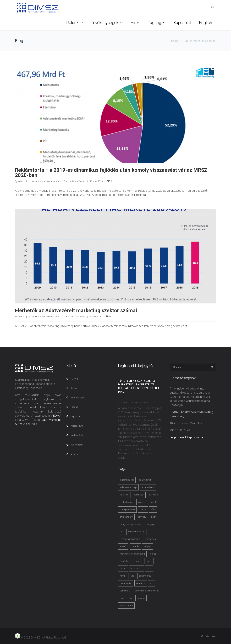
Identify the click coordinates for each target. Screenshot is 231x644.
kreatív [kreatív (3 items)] (123, 546)
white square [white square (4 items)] (126, 605)
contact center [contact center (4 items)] (127, 502)
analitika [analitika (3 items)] (124, 495)
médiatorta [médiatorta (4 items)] (137, 569)
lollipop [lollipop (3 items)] (147, 546)
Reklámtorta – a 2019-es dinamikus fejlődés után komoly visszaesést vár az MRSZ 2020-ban (111, 173)
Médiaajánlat (77, 435)
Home (175, 41)
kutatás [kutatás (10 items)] (135, 546)
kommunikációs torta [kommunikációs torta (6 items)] (130, 539)
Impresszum (77, 426)
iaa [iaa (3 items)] (122, 532)
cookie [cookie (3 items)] (141, 502)
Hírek (135, 23)
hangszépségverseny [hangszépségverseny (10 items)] (130, 524)
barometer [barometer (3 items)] (139, 495)
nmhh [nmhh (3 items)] (123, 576)
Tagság (154, 23)
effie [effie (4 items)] (153, 509)
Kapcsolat (182, 23)
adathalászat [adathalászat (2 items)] (127, 480)
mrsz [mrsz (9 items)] (149, 561)
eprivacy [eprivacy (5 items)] (142, 517)
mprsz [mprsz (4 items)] (138, 561)
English (206, 23)
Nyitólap (75, 379)
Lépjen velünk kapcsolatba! (186, 437)
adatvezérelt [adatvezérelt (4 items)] (145, 480)
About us (75, 454)
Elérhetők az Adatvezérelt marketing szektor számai (76, 310)
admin (21, 181)
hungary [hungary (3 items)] (150, 524)
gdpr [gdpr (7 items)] (153, 517)
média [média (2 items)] (123, 569)
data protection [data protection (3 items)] (127, 509)
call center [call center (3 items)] (154, 495)
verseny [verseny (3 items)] (141, 598)
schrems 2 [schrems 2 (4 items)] (125, 591)
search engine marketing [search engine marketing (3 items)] (147, 591)
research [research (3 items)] (141, 583)
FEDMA (56, 416)
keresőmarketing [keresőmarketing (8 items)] (136, 532)
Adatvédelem (77, 445)
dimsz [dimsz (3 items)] (143, 509)
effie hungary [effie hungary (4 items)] (126, 517)
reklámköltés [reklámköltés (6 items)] (145, 576)
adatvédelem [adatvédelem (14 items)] (148, 487)
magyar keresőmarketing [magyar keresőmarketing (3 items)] (132, 554)
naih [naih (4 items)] (149, 569)
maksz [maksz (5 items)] (153, 554)
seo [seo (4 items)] (131, 598)
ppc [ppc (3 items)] (132, 576)
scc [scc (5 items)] (152, 583)
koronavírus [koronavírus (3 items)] (151, 539)
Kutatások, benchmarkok (47, 181)
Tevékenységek (105, 23)
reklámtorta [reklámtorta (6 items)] (126, 583)
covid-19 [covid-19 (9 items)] (153, 502)
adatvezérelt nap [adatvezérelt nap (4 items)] (128, 487)
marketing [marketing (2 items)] (125, 561)
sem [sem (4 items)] (122, 598)
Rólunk (72, 23)
